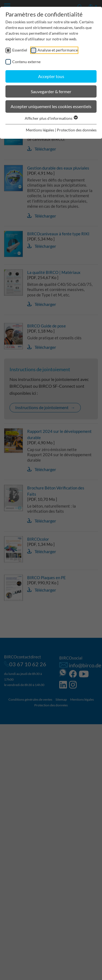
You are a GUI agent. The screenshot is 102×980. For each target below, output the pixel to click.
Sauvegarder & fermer (51, 91)
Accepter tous (51, 76)
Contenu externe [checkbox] (26, 62)
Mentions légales (40, 130)
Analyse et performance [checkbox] (58, 50)
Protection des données (77, 130)
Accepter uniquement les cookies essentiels (51, 106)
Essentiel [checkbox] (20, 50)
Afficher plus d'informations (51, 118)
